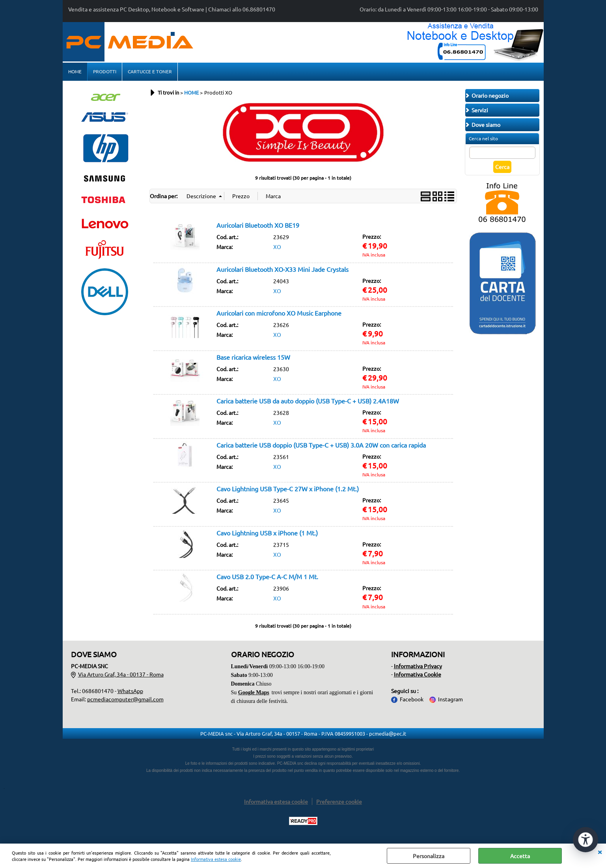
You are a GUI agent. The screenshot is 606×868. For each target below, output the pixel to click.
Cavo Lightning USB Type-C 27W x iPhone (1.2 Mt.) (288, 489)
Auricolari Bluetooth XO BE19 (258, 225)
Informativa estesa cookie (216, 859)
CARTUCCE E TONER (150, 71)
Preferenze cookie (339, 801)
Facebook (412, 699)
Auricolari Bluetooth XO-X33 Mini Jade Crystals (282, 269)
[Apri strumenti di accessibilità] (585, 840)
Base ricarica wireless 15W (253, 357)
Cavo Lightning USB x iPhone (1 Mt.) (267, 533)
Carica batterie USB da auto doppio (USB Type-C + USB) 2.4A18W (308, 401)
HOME (75, 71)
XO (277, 247)
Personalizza (429, 856)
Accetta (520, 856)
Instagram (450, 699)
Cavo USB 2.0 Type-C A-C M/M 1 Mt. (267, 576)
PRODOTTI (105, 71)
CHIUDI (600, 851)
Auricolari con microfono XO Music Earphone (279, 313)
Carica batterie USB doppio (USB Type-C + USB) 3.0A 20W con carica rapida (321, 445)
